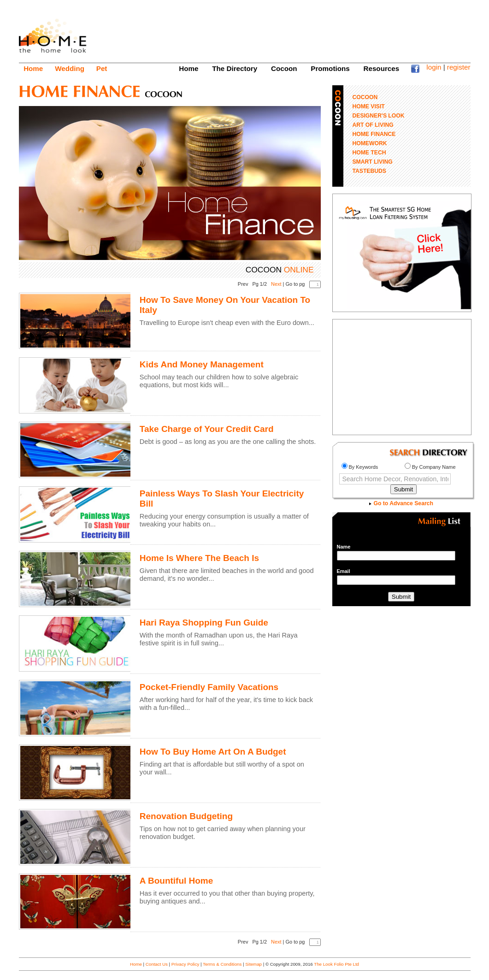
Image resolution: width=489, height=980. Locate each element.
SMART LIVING (373, 162)
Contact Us (157, 964)
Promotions (330, 68)
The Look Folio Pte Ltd (336, 964)
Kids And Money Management (202, 364)
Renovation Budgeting (186, 816)
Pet (102, 68)
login (434, 67)
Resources (382, 68)
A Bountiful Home (176, 881)
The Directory (235, 68)
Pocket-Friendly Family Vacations (209, 687)
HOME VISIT (369, 106)
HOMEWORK (370, 143)
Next (276, 284)
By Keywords (360, 467)
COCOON (365, 97)
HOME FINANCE (374, 134)
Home (33, 68)
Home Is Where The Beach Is (199, 558)
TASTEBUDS (369, 171)
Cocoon (284, 68)
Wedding (70, 68)
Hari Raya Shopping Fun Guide (204, 623)
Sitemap (253, 964)
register (459, 67)
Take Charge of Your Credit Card (207, 429)
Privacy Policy (186, 964)
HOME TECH (369, 153)
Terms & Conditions (222, 964)
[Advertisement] (303, 30)
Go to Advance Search (401, 503)
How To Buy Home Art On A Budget (213, 752)
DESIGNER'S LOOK (379, 116)
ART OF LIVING (373, 125)
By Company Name (430, 467)
